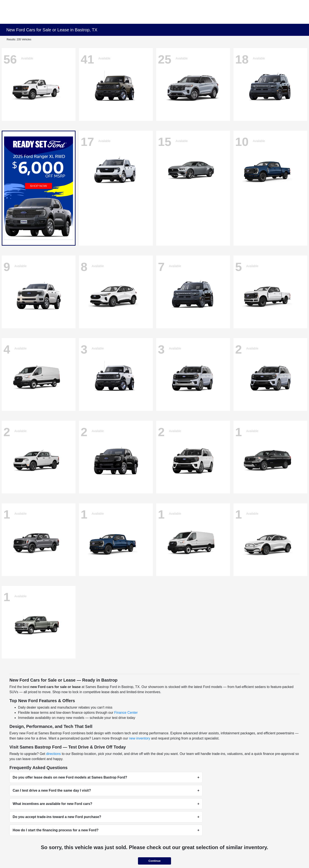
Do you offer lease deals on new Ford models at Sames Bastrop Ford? (70, 777)
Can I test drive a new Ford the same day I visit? (52, 790)
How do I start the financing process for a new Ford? (56, 830)
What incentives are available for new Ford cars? (52, 804)
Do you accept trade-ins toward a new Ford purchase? (57, 817)
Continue (154, 861)
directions (53, 754)
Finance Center (126, 713)
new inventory (140, 738)
